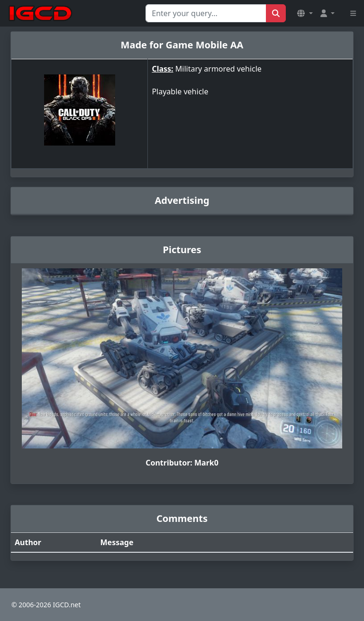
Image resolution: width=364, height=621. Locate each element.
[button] (305, 13)
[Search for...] (206, 13)
